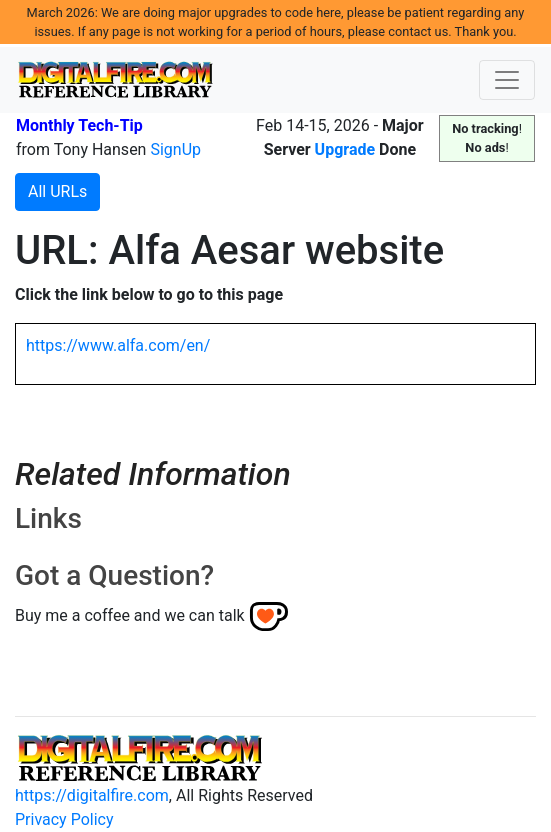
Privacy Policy (64, 819)
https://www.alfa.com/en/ (118, 345)
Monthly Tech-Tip (79, 125)
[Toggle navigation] (507, 80)
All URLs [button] (57, 191)
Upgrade (345, 149)
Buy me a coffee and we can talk (130, 615)
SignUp (175, 149)
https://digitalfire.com (92, 795)
